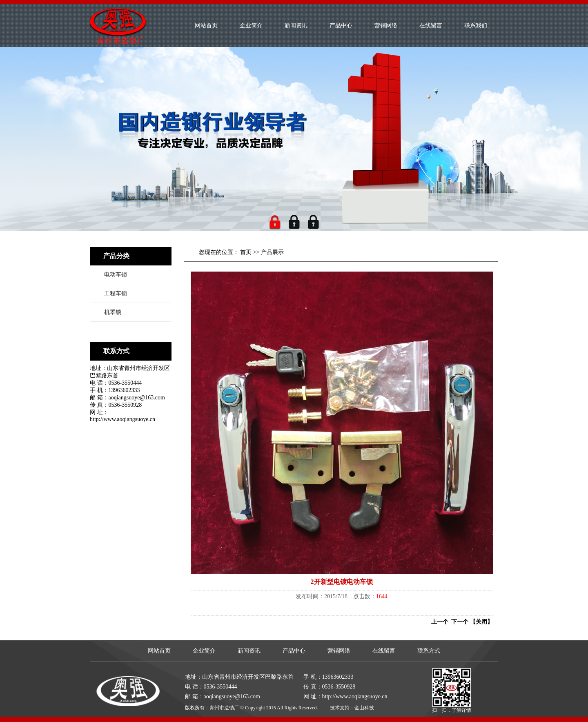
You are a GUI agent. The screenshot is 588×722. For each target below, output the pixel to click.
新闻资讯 (296, 26)
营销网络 (386, 26)
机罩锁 (113, 312)
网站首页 (206, 26)
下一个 (458, 622)
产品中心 (341, 26)
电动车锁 (116, 275)
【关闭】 (481, 622)
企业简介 (251, 26)
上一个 (440, 622)
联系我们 (476, 26)
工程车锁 (116, 293)
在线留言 (431, 26)
